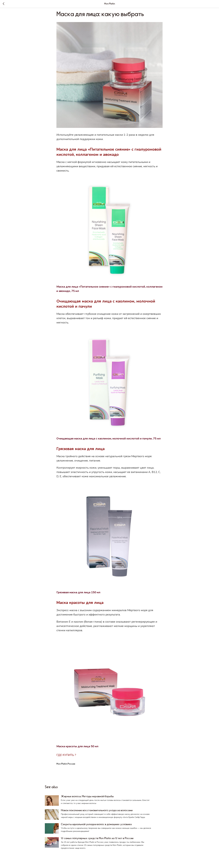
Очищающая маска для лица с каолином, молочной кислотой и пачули (106, 305)
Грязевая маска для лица (81, 450)
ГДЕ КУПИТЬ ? (66, 757)
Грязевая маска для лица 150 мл (78, 594)
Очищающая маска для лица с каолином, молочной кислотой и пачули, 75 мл (109, 440)
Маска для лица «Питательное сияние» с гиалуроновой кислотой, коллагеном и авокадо (109, 154)
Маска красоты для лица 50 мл (77, 748)
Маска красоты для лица (80, 604)
